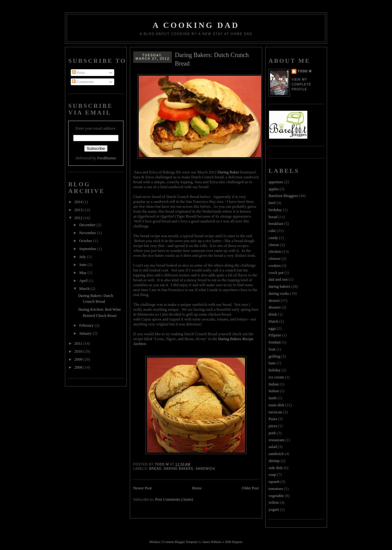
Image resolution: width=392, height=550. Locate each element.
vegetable (276, 496)
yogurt (274, 509)
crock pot (276, 273)
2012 (79, 218)
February (87, 325)
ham (272, 363)
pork (272, 433)
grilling (274, 356)
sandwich (205, 469)
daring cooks (279, 293)
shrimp (274, 461)
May (83, 273)
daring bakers (179, 469)
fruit (272, 349)
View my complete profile (301, 84)
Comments (83, 82)
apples (274, 189)
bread (155, 469)
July (83, 257)
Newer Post (142, 488)
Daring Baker (228, 172)
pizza (273, 426)
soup (272, 474)
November (88, 233)
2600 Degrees (234, 542)
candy (273, 238)
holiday (275, 370)
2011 (79, 343)
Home (197, 488)
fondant (275, 342)
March (85, 288)
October (86, 241)
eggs (272, 328)
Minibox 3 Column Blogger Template (173, 542)
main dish (276, 405)
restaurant (276, 440)
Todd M (305, 71)
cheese (274, 245)
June (83, 265)
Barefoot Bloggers (283, 196)
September (88, 249)
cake (272, 231)
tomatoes (276, 489)
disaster (275, 307)
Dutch (273, 321)
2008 (79, 367)
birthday (275, 210)
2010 (79, 351)
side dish (276, 468)
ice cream (276, 377)
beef (272, 203)
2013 (79, 210)
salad (273, 447)
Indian (274, 384)
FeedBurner (107, 158)
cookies (275, 266)
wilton (274, 502)
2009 (79, 359)
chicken (275, 251)
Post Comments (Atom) (174, 499)
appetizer (276, 182)
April (84, 281)
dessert (274, 300)
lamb (273, 398)
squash (274, 482)
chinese (275, 258)
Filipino (275, 335)
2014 (79, 202)
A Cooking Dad (196, 25)
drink (273, 314)
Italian (274, 391)
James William (211, 542)
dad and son (278, 279)
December (88, 225)
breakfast (276, 224)
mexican (275, 412)
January (86, 333)
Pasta (273, 419)
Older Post (250, 488)
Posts (79, 72)
